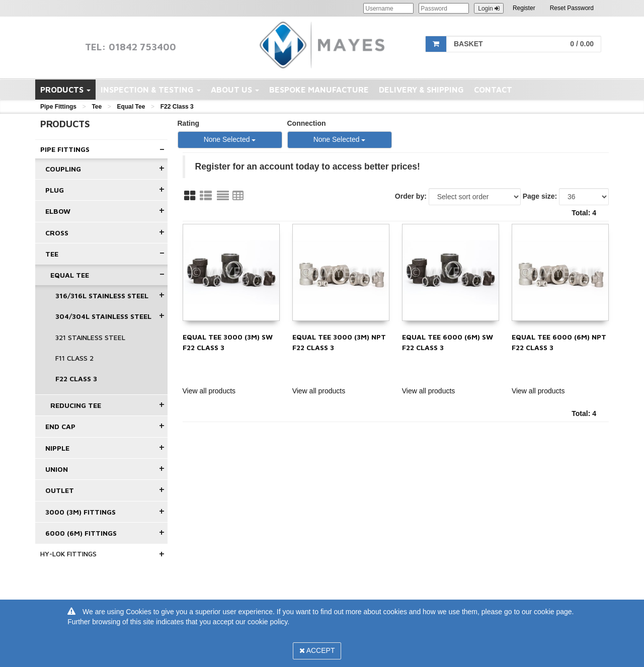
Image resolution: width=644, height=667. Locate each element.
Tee (97, 107)
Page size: (540, 196)
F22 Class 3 (177, 107)
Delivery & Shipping (421, 90)
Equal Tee (131, 107)
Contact (493, 90)
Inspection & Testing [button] (151, 90)
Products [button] (65, 90)
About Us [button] (235, 90)
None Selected (230, 139)
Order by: (411, 196)
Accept (317, 650)
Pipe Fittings (58, 107)
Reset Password (572, 8)
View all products (209, 391)
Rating (189, 123)
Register (524, 8)
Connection (307, 123)
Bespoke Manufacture (319, 90)
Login (489, 9)
